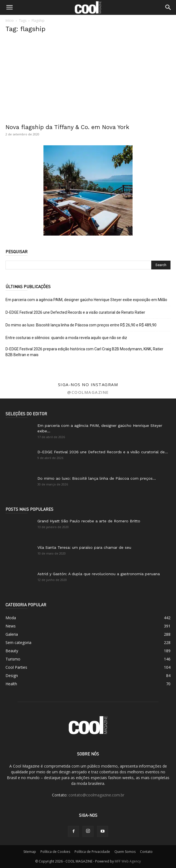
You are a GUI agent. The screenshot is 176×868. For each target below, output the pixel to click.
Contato (146, 852)
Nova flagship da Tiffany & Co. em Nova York (67, 127)
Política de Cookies (55, 852)
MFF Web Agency (128, 861)
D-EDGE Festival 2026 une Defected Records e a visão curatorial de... (103, 452)
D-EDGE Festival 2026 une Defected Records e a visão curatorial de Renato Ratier (75, 312)
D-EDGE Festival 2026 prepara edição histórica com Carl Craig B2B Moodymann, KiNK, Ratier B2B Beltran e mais (84, 352)
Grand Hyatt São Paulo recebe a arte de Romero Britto (89, 521)
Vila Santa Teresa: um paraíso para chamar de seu (84, 547)
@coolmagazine (88, 392)
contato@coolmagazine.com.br (96, 795)
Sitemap (30, 852)
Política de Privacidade (92, 852)
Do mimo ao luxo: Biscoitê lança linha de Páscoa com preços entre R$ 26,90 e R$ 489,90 (81, 325)
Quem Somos (125, 852)
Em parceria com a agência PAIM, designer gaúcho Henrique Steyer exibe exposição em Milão (86, 300)
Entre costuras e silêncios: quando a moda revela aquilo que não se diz (66, 338)
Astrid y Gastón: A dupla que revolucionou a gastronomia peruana (99, 574)
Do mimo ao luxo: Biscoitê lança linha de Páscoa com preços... (97, 478)
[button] (9, 7)
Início (10, 21)
